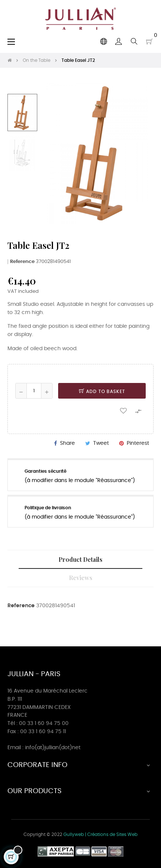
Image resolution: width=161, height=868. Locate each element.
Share (67, 443)
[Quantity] (34, 391)
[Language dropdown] (104, 41)
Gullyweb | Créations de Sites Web (100, 834)
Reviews (81, 578)
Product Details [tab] (80, 559)
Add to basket (102, 392)
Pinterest (138, 443)
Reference (22, 262)
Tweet (101, 443)
